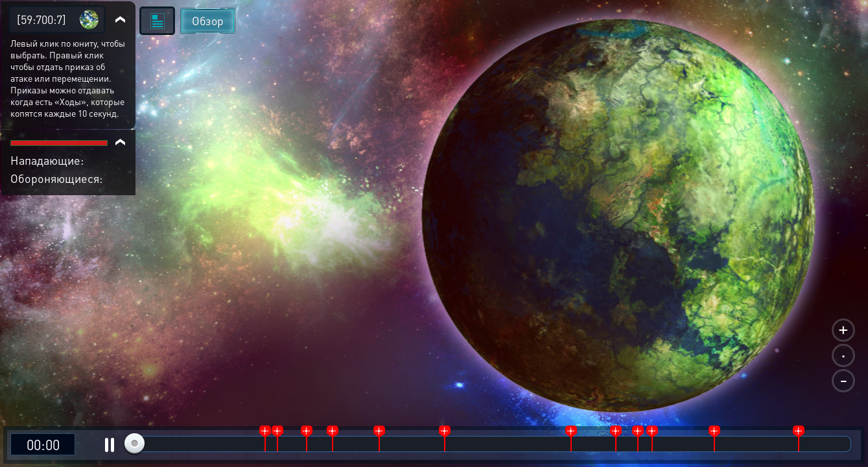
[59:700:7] (41, 19)
